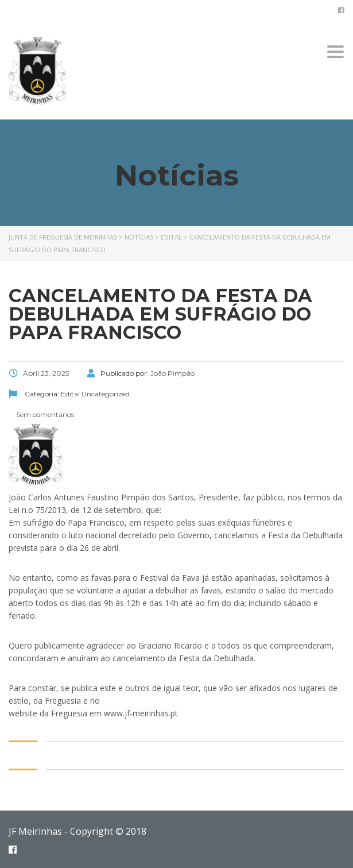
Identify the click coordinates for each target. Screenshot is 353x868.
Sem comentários (44, 414)
